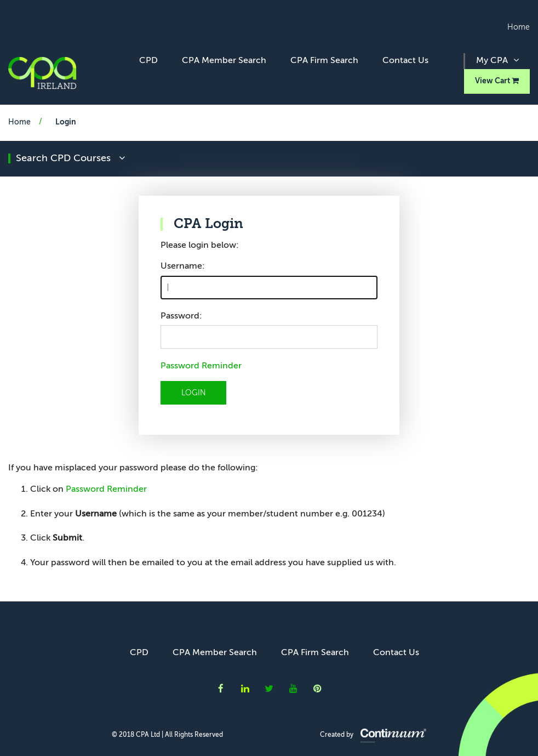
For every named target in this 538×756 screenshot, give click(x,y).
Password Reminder (201, 366)
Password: (181, 316)
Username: (183, 266)
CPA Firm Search (324, 61)
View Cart (497, 81)
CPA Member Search (224, 61)
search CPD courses (70, 158)
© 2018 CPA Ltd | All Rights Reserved (167, 735)
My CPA (497, 60)
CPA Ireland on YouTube (293, 688)
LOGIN (194, 393)
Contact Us (405, 61)
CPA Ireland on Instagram (317, 688)
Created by (373, 735)
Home (519, 27)
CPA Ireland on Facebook (221, 688)
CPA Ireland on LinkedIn (245, 688)
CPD (148, 61)
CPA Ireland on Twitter (269, 688)
